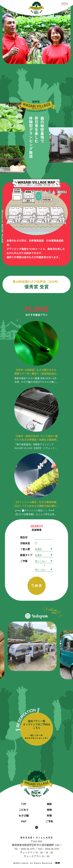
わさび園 (24, 815)
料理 (49, 815)
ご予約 (49, 821)
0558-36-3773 (28, 849)
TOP (24, 804)
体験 (49, 810)
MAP (24, 821)
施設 (49, 804)
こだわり (24, 810)
